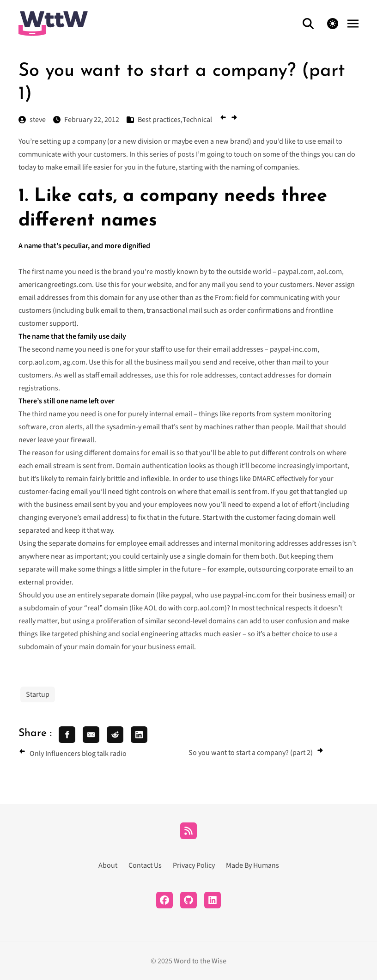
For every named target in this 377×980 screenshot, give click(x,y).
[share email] (91, 735)
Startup (38, 694)
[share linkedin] (139, 735)
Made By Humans (252, 865)
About (108, 865)
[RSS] (188, 831)
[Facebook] (164, 900)
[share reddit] (115, 735)
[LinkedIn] (213, 900)
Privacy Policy (194, 865)
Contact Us (145, 865)
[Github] (188, 900)
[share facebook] (67, 735)
